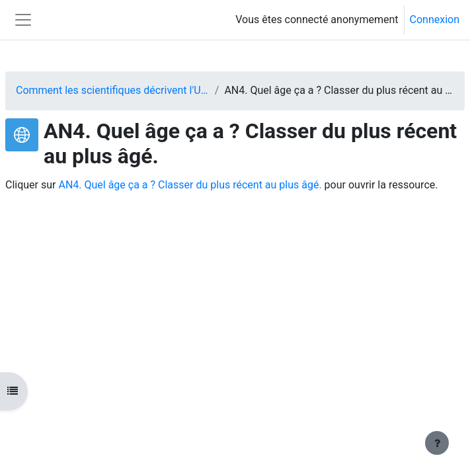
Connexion (435, 20)
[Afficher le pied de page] (437, 443)
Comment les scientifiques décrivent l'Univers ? (113, 90)
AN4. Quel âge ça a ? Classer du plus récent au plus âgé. (190, 185)
